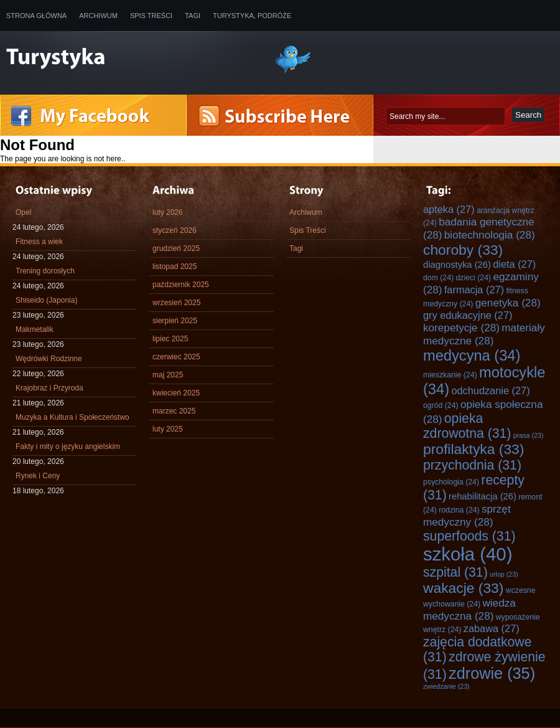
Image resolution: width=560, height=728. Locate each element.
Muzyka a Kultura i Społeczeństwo (72, 417)
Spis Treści (151, 16)
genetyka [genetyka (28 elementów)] (508, 303)
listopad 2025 (175, 267)
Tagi (193, 16)
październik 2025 (181, 285)
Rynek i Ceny (38, 476)
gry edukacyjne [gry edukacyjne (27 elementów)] (468, 315)
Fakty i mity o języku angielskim (68, 447)
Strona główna (36, 16)
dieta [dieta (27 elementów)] (514, 264)
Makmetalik (35, 329)
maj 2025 (168, 375)
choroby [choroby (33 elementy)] (463, 250)
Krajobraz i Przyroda (49, 388)
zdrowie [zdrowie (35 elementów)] (492, 673)
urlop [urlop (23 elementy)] (504, 574)
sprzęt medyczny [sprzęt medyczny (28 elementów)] (467, 515)
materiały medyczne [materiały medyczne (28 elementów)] (484, 334)
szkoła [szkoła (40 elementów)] (468, 554)
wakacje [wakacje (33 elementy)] (463, 588)
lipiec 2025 (170, 339)
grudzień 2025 (176, 248)
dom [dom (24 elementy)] (438, 278)
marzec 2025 (174, 411)
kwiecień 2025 (176, 393)
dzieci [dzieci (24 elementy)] (473, 278)
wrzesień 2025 (176, 303)
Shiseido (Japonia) (46, 300)
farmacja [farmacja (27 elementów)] (474, 290)
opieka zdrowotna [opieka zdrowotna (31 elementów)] (467, 426)
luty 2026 (168, 212)
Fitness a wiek (39, 242)
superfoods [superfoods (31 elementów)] (469, 536)
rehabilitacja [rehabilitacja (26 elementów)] (483, 496)
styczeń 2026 (175, 230)
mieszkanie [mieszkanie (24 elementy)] (450, 375)
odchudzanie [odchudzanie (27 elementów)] (490, 390)
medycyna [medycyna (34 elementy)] (472, 356)
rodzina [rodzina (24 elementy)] (459, 510)
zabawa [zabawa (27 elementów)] (492, 628)
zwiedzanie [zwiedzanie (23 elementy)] (446, 686)
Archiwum (98, 16)
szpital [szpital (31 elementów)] (455, 572)
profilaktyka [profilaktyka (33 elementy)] (474, 449)
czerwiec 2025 (176, 357)
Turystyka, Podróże (252, 16)
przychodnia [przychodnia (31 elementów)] (472, 465)
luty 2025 (168, 429)
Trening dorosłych (45, 271)
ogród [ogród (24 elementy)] (441, 405)
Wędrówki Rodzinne (49, 359)
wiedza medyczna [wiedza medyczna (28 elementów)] (469, 609)
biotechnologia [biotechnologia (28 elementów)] (490, 235)
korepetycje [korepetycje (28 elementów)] (461, 328)
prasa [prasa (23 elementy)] (529, 435)
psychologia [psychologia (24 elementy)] (451, 482)
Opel (23, 212)
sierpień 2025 (175, 321)
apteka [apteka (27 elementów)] (449, 209)
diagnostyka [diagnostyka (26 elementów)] (457, 265)
